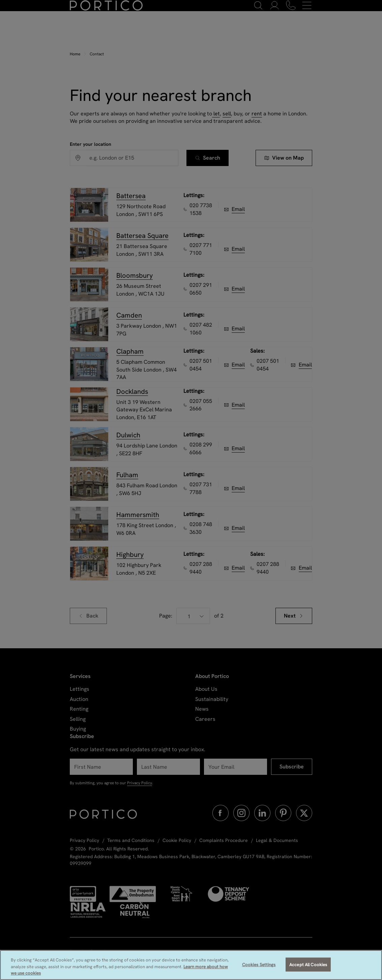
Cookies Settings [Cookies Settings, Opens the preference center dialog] (259, 969)
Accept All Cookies (308, 969)
